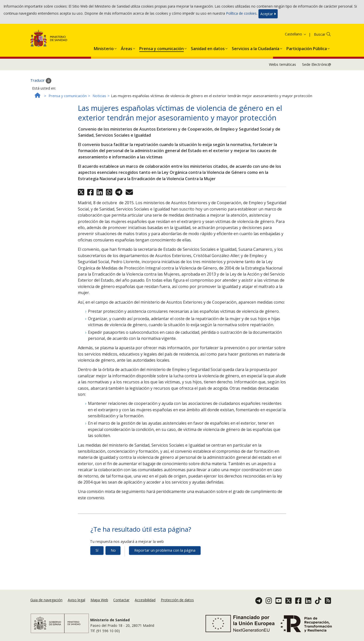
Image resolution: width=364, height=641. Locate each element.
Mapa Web (99, 600)
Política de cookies (241, 13)
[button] (104, 48)
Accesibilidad (145, 600)
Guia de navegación (46, 600)
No (113, 550)
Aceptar (268, 14)
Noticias (99, 96)
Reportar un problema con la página (165, 550)
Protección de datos (177, 600)
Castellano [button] (296, 34)
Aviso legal (76, 600)
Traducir (41, 81)
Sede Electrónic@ (317, 64)
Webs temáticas (282, 64)
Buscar (320, 34)
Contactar (121, 600)
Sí (97, 550)
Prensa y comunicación (68, 96)
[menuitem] (104, 48)
